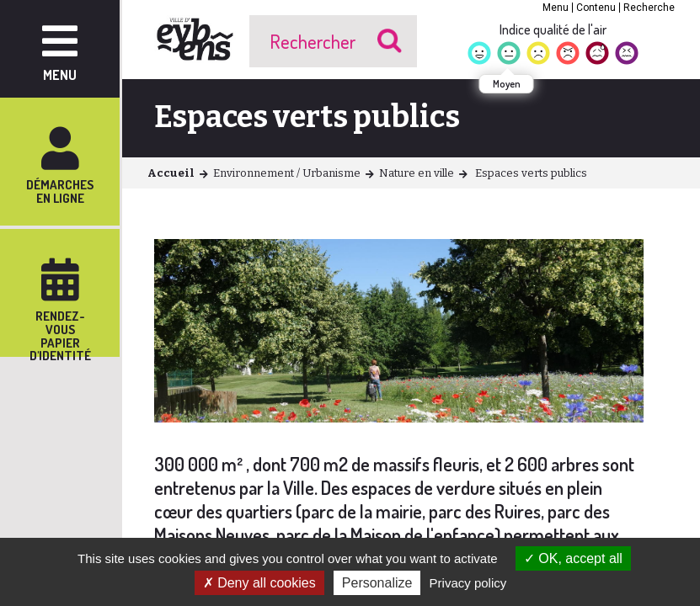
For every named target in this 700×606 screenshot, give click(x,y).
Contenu (596, 8)
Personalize (377, 583)
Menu (556, 8)
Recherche (649, 8)
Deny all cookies (259, 583)
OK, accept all (573, 558)
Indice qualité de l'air (553, 29)
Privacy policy (468, 583)
